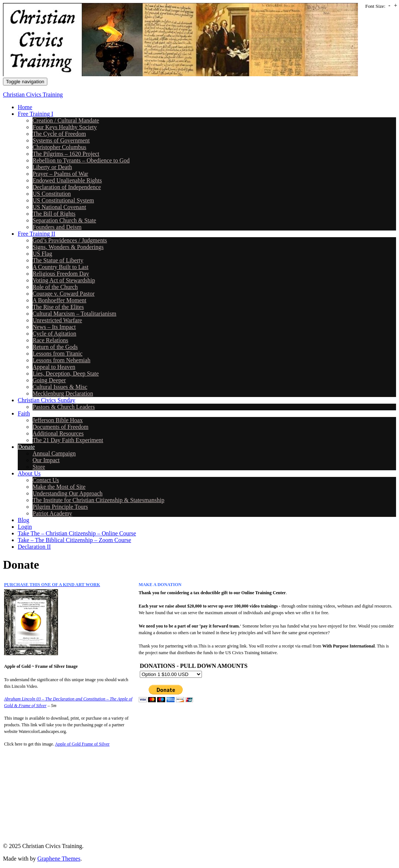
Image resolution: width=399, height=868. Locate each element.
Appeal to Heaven (54, 367)
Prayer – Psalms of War (60, 174)
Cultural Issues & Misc (60, 387)
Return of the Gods (55, 347)
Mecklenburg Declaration (63, 393)
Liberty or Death (52, 167)
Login (25, 527)
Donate (26, 447)
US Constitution (52, 194)
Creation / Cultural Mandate (66, 120)
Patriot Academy (52, 513)
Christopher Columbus (59, 147)
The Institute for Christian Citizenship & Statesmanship (98, 500)
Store (39, 467)
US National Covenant (59, 207)
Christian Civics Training (33, 95)
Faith (24, 413)
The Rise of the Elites (58, 307)
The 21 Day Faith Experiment (68, 440)
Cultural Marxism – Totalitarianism (75, 314)
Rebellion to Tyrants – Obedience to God (81, 160)
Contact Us (46, 480)
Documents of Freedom (60, 427)
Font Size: (375, 6)
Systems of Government (61, 140)
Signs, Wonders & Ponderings (68, 247)
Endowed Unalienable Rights (67, 180)
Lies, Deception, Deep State (66, 374)
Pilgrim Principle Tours (60, 507)
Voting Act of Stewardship (64, 280)
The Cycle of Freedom (59, 134)
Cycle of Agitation (54, 334)
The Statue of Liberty (58, 260)
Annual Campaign (54, 453)
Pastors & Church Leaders (64, 407)
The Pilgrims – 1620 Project (66, 154)
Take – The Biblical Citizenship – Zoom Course (75, 540)
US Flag (42, 254)
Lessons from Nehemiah (61, 360)
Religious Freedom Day (61, 274)
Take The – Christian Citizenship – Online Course (77, 533)
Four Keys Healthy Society (65, 127)
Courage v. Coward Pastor (64, 294)
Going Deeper (49, 380)
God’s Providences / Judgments (70, 240)
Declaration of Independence (67, 187)
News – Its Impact (54, 327)
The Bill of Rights (54, 214)
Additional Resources (58, 433)
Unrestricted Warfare (57, 320)
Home (25, 107)
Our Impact (46, 460)
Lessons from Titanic (58, 354)
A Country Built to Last (60, 267)
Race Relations (50, 340)
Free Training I (35, 114)
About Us (29, 473)
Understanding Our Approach (67, 493)
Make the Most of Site (59, 487)
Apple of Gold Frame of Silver (82, 744)
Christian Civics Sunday (47, 400)
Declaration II (34, 547)
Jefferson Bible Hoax (58, 420)
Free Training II (36, 234)
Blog (23, 520)
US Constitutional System (63, 200)
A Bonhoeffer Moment (59, 300)
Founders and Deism (57, 227)
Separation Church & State (64, 220)
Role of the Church (55, 287)
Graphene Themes (59, 859)
